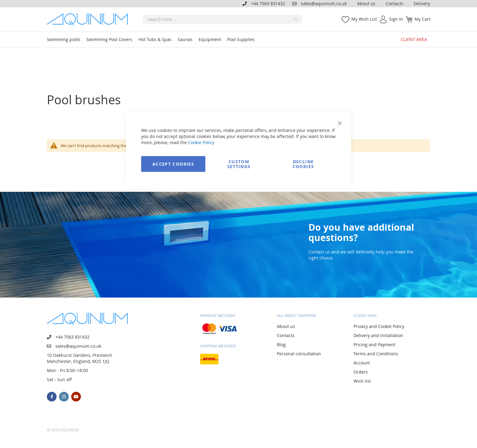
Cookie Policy (201, 142)
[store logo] (89, 19)
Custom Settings (239, 164)
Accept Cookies (173, 164)
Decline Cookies (303, 164)
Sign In (396, 19)
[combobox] (223, 19)
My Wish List (364, 19)
